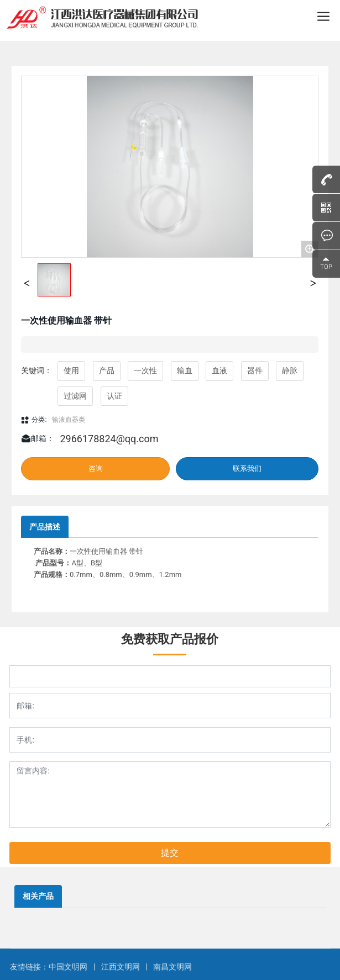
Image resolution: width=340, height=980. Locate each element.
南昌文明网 (172, 967)
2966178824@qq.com (109, 439)
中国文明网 (69, 967)
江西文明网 (121, 967)
